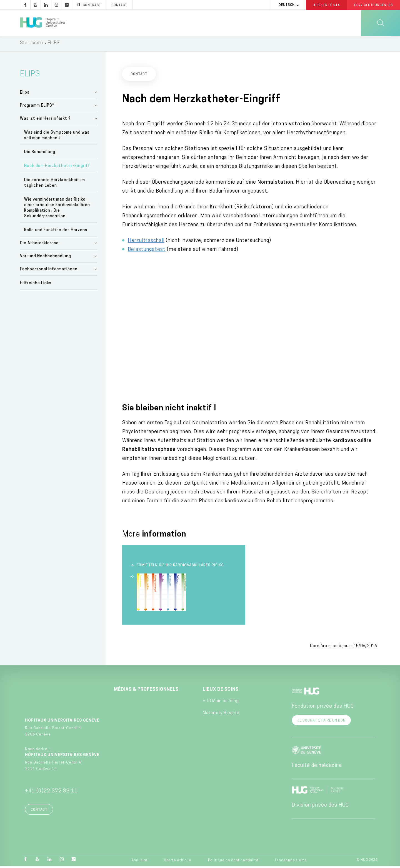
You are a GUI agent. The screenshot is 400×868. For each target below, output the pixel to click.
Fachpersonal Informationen (49, 271)
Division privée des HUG (320, 807)
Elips (25, 94)
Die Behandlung (40, 154)
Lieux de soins (221, 691)
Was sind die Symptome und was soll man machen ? (57, 137)
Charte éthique (178, 862)
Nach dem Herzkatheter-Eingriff (57, 168)
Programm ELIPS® (37, 107)
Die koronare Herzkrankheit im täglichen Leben (55, 184)
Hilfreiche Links (36, 285)
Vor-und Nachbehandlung (46, 258)
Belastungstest (147, 251)
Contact (39, 812)
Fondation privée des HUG (323, 708)
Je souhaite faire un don (321, 722)
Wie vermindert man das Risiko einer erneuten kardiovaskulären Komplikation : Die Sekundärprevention (57, 209)
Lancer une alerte (291, 862)
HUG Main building (221, 703)
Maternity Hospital (222, 714)
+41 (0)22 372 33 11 (51, 793)
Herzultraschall (146, 242)
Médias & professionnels (146, 691)
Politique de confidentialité (233, 862)
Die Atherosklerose (39, 245)
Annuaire (140, 862)
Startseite (32, 44)
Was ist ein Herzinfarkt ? (45, 120)
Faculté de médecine (317, 767)
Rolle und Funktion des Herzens (56, 232)
